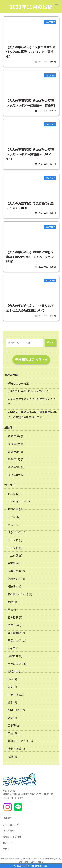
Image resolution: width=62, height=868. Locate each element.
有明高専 (13, 671)
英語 (10, 733)
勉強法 (12, 586)
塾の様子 (13, 617)
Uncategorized (17, 501)
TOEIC (11, 494)
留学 (10, 702)
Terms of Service (30, 862)
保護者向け (14, 579)
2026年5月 (14, 436)
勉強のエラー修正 (18, 383)
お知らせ (13, 509)
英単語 (12, 725)
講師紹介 (7, 818)
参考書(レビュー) (18, 594)
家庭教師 (13, 656)
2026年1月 (14, 459)
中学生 (12, 563)
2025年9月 (14, 467)
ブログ (6, 849)
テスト (12, 525)
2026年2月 (14, 452)
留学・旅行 (14, 710)
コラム (12, 517)
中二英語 (13, 555)
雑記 (10, 756)
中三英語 (13, 548)
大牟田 (12, 648)
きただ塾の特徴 (11, 824)
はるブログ (14, 532)
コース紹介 (8, 830)
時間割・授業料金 (12, 837)
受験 (10, 602)
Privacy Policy (55, 859)
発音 (10, 718)
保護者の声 (14, 571)
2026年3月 (14, 444)
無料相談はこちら (31, 360)
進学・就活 (14, 749)
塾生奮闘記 (14, 633)
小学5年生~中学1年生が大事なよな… (30, 391)
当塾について (16, 664)
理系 (10, 687)
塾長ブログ (14, 640)
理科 (10, 679)
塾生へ (12, 625)
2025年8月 (14, 475)
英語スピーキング (18, 741)
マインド (13, 540)
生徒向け (13, 695)
